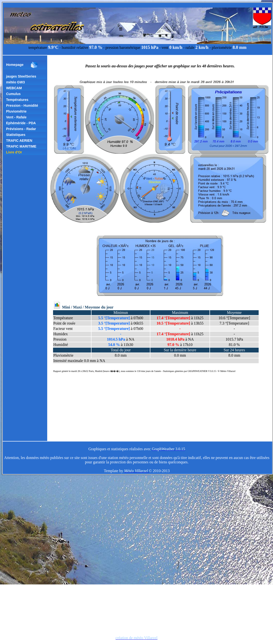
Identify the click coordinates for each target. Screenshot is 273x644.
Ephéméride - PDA (21, 123)
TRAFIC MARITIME (21, 146)
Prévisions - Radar (21, 129)
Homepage (22, 65)
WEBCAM (14, 88)
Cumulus (13, 94)
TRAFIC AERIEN (19, 141)
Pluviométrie (16, 111)
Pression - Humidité (22, 106)
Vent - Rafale (16, 117)
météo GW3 (15, 82)
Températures (17, 100)
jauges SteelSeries (21, 76)
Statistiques (16, 135)
